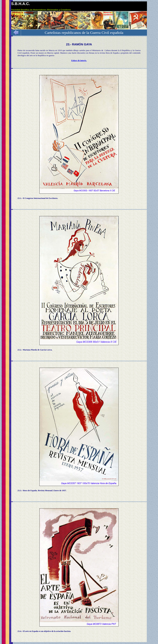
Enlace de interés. (79, 60)
